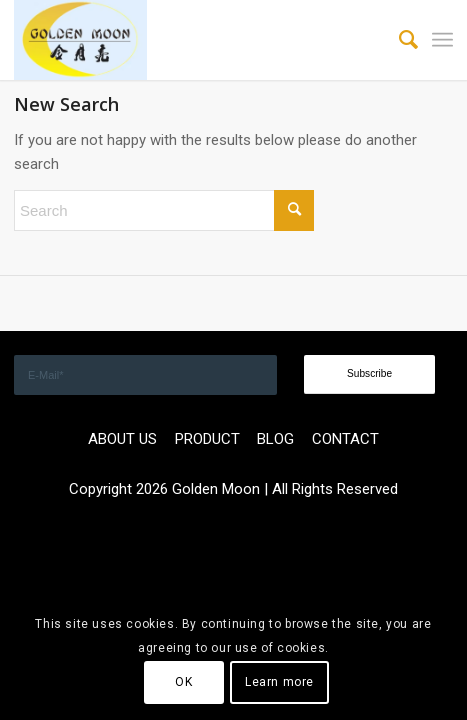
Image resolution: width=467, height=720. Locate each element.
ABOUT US (122, 439)
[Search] (398, 40)
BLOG (275, 439)
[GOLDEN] (189, 40)
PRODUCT (207, 439)
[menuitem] (398, 40)
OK (183, 682)
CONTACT (345, 439)
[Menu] (442, 40)
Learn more (279, 682)
